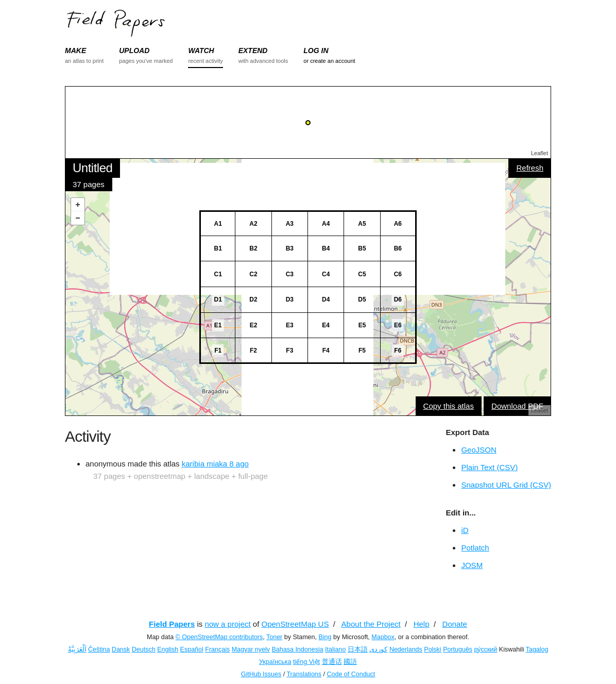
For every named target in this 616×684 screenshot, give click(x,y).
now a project (227, 624)
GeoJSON (478, 450)
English (168, 649)
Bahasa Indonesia (298, 649)
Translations (304, 674)
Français (217, 649)
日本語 (358, 649)
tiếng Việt (306, 662)
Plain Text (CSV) (489, 467)
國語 (350, 662)
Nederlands (406, 649)
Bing (325, 637)
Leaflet (540, 153)
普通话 (332, 662)
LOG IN (316, 51)
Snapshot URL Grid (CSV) (506, 485)
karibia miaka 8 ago (215, 464)
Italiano (335, 649)
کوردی (378, 649)
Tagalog (537, 649)
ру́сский (486, 649)
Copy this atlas (449, 406)
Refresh (530, 168)
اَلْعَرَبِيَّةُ (77, 649)
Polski (432, 649)
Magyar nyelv (251, 649)
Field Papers (172, 624)
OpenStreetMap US (295, 624)
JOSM (472, 565)
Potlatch (475, 548)
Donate (455, 624)
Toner (274, 637)
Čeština (99, 649)
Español (192, 649)
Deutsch (144, 649)
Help (422, 624)
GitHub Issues (261, 674)
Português (458, 649)
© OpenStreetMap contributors (219, 637)
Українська (275, 662)
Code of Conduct (351, 674)
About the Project (371, 624)
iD (465, 530)
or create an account (329, 61)
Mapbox (383, 637)
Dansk (121, 649)
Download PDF (517, 406)
